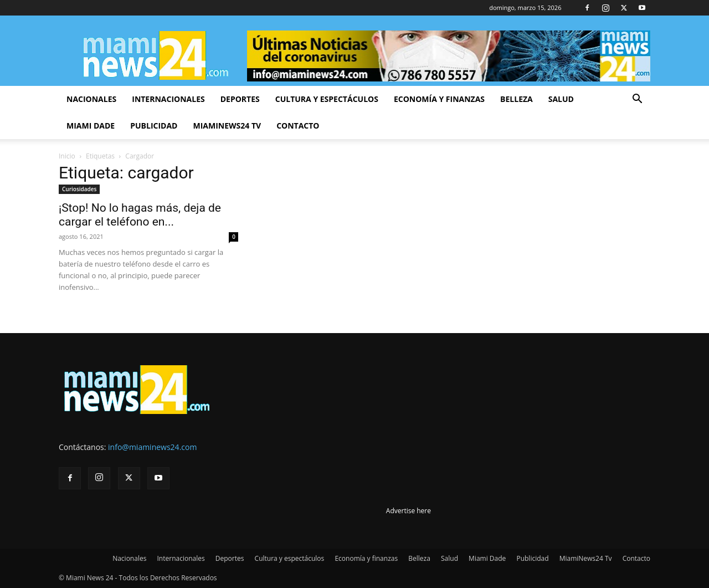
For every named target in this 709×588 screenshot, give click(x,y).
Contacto (298, 126)
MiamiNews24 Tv (227, 126)
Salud (561, 99)
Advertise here (409, 511)
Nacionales (91, 99)
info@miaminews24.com (152, 447)
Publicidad (154, 126)
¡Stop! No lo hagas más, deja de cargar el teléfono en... (140, 215)
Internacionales (168, 99)
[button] (637, 100)
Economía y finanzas (439, 99)
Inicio (67, 156)
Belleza (517, 99)
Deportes (240, 99)
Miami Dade (91, 126)
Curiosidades (79, 189)
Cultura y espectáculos (327, 99)
